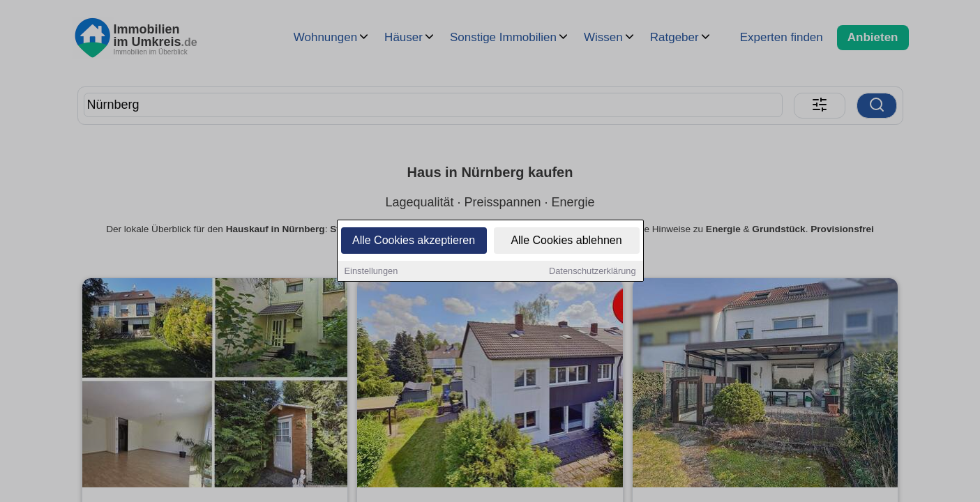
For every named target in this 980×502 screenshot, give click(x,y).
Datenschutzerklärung (592, 272)
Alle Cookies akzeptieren (414, 241)
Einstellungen (371, 272)
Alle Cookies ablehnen (566, 241)
